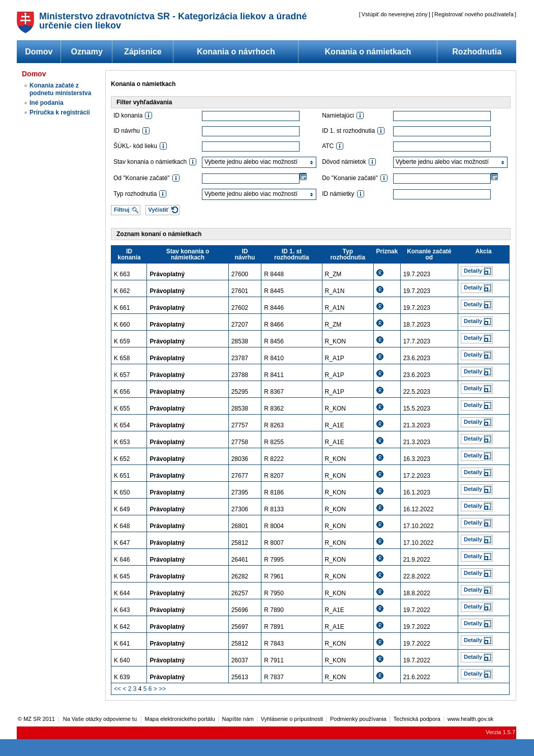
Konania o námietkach (368, 52)
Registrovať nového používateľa (474, 14)
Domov (39, 52)
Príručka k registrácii (60, 112)
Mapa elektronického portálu (180, 719)
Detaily (473, 271)
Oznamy (87, 52)
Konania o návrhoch (236, 52)
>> (162, 689)
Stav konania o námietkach (188, 254)
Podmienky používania (358, 719)
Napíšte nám (238, 719)
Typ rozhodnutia (348, 254)
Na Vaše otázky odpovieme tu (101, 719)
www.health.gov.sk (470, 719)
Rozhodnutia (477, 52)
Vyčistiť (159, 210)
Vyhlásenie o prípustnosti (292, 719)
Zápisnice (143, 52)
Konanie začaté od (429, 254)
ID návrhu (245, 254)
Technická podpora (417, 719)
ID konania (129, 254)
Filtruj (122, 210)
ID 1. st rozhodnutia (292, 254)
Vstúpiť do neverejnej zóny (395, 14)
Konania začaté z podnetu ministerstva (60, 89)
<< (117, 689)
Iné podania (47, 103)
